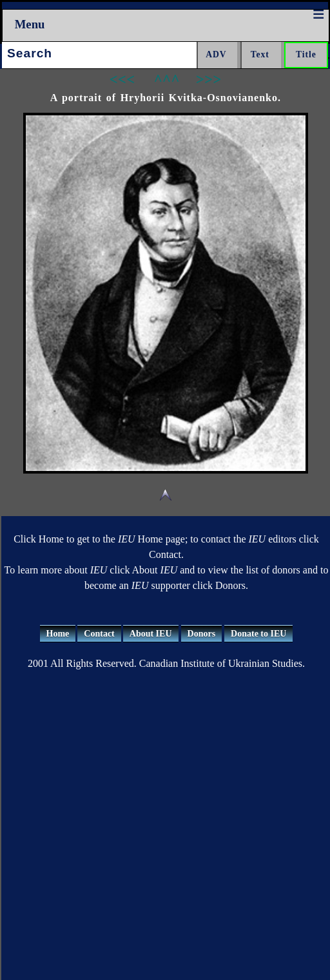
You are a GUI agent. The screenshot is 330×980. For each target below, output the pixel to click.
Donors (202, 634)
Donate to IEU (258, 634)
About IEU (151, 634)
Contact (99, 634)
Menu (30, 24)
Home (58, 634)
